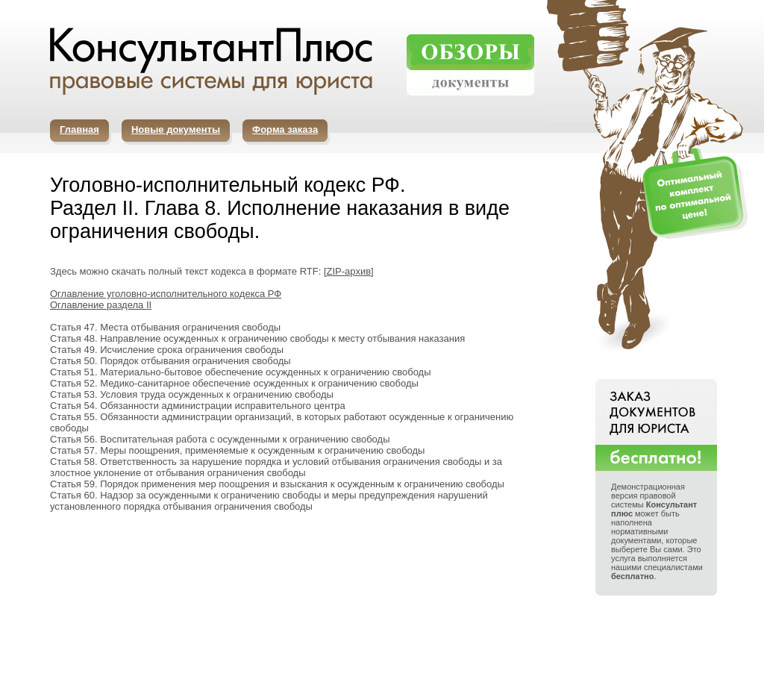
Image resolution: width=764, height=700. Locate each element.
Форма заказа (285, 129)
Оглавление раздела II (101, 305)
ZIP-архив (349, 271)
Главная (79, 129)
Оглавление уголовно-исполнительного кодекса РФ (166, 294)
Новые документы (176, 129)
